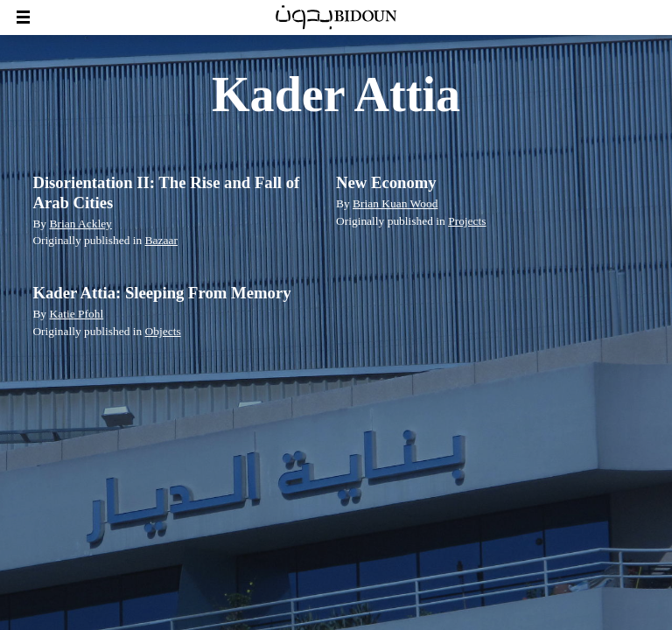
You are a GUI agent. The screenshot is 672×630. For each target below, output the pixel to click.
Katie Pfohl (76, 314)
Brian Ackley (80, 224)
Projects (467, 221)
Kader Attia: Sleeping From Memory (161, 293)
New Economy (386, 182)
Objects (163, 331)
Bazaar (161, 240)
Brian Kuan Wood (395, 203)
